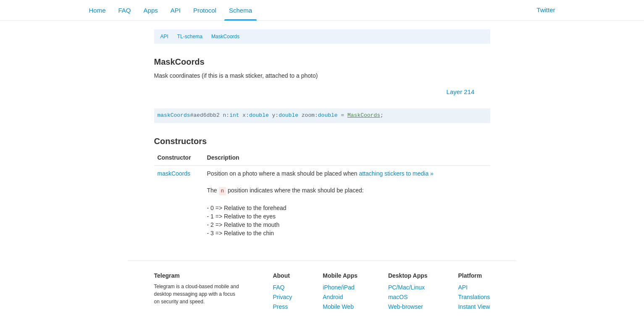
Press (280, 307)
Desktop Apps (408, 276)
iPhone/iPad (339, 287)
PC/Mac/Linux (406, 287)
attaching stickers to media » (396, 174)
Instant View (474, 307)
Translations (474, 297)
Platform (470, 276)
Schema (241, 10)
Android (333, 297)
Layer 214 (465, 92)
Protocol (205, 10)
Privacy (282, 297)
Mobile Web (338, 307)
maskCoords (174, 115)
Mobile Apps (340, 276)
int (234, 115)
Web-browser (406, 307)
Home (97, 10)
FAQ (125, 10)
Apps (151, 10)
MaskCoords (225, 37)
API (176, 10)
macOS (398, 297)
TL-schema (190, 37)
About (281, 276)
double (259, 115)
